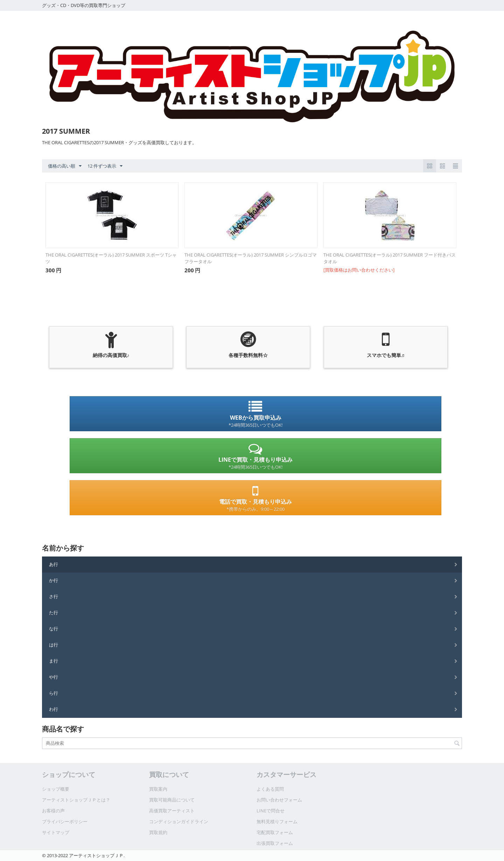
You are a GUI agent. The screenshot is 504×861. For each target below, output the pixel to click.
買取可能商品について (172, 800)
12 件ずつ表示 (105, 166)
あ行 (54, 564)
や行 (54, 677)
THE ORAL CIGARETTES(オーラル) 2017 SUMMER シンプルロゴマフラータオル (251, 258)
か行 (54, 580)
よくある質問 (270, 789)
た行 (54, 612)
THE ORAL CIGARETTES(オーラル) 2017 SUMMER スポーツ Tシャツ (111, 258)
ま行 (54, 661)
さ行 (54, 596)
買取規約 (158, 832)
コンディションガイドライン (179, 821)
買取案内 (158, 789)
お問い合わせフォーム (279, 800)
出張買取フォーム (275, 843)
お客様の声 (53, 811)
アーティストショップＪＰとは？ (76, 800)
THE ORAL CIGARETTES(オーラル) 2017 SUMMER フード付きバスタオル (390, 258)
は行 (54, 645)
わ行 (54, 709)
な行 (54, 629)
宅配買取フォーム (275, 832)
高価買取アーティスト (172, 811)
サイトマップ (56, 832)
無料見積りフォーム (277, 821)
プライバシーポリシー (65, 821)
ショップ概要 (56, 789)
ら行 (54, 693)
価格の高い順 (65, 166)
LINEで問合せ (271, 811)
